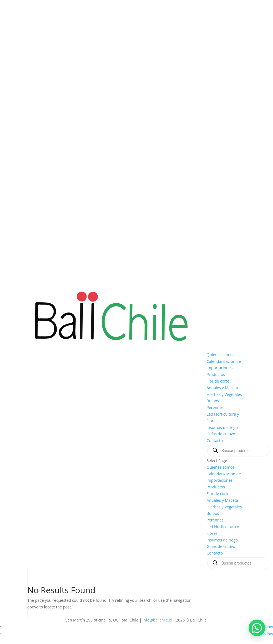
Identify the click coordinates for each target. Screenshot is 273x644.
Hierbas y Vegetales (224, 394)
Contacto (215, 440)
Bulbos (213, 401)
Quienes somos (220, 355)
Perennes (215, 407)
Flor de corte (218, 381)
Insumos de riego (222, 427)
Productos (216, 374)
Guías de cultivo (221, 434)
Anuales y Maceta (222, 388)
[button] (257, 628)
